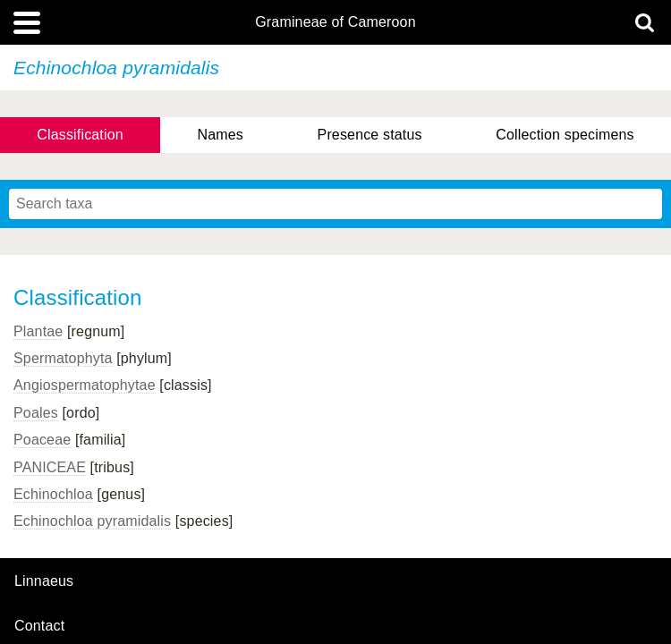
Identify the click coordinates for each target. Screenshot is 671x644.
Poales (36, 413)
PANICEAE (50, 467)
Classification (80, 135)
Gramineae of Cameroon (335, 22)
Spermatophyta (63, 358)
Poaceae (42, 440)
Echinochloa (53, 494)
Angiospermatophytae (85, 385)
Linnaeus (44, 581)
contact (39, 626)
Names (220, 135)
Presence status (370, 135)
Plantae (38, 331)
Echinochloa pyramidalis (92, 521)
